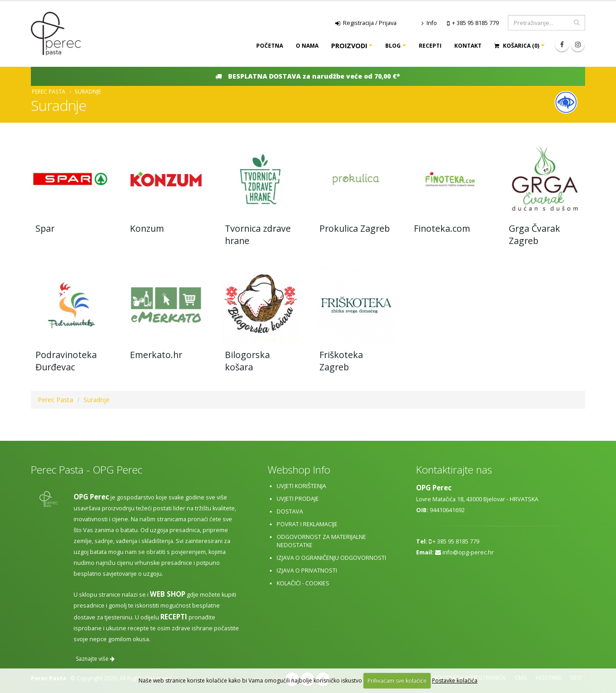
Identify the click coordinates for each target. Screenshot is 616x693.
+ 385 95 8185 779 (475, 23)
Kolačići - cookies (303, 583)
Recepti (430, 46)
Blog (393, 46)
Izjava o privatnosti (307, 571)
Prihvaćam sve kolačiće (397, 681)
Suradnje (88, 91)
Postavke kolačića (455, 681)
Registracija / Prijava (366, 23)
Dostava (290, 511)
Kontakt (468, 46)
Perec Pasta (49, 91)
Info (429, 23)
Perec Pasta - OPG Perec (87, 470)
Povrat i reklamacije (307, 524)
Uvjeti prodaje (298, 499)
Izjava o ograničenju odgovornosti (331, 558)
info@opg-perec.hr (468, 552)
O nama (307, 46)
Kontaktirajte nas (454, 470)
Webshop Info (299, 470)
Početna (270, 46)
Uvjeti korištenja (301, 486)
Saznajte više (95, 659)
